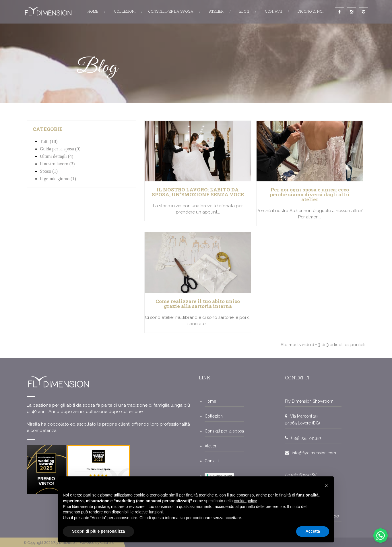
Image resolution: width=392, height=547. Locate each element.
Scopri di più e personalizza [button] (98, 531)
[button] (326, 486)
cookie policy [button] (245, 501)
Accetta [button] (313, 531)
